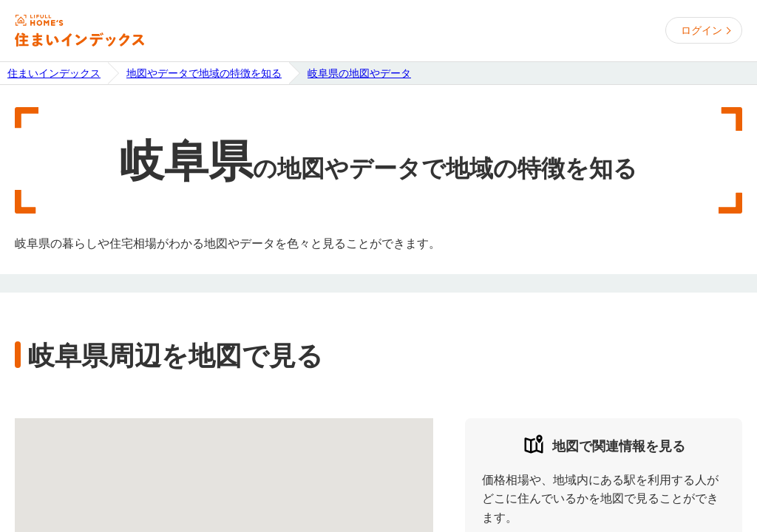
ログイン (702, 30)
